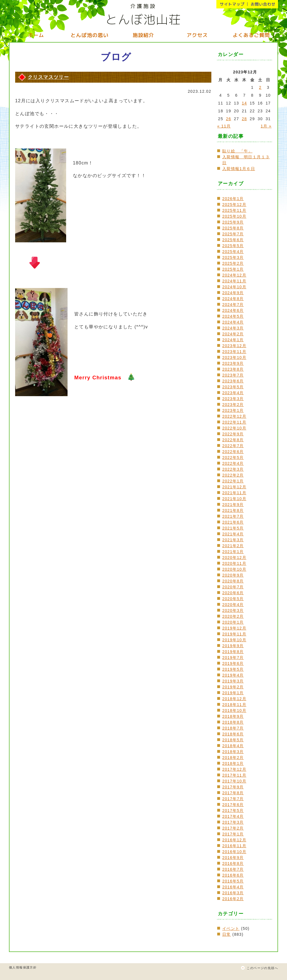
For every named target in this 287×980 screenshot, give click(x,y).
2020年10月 (234, 569)
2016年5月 (233, 881)
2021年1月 (233, 552)
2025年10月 (234, 216)
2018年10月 (234, 710)
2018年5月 (233, 740)
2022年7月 (233, 446)
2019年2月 (233, 687)
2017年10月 (234, 781)
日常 (227, 934)
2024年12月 (234, 275)
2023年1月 (233, 410)
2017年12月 (234, 769)
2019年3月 (233, 681)
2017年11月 (234, 775)
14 (244, 103)
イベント (231, 928)
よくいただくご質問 (251, 35)
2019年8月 (233, 652)
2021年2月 (233, 546)
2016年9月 (233, 858)
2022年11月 (234, 422)
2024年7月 (233, 305)
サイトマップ (232, 4)
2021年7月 (233, 516)
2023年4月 (233, 393)
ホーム (36, 35)
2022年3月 (233, 469)
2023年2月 (233, 405)
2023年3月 (233, 399)
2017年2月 (233, 828)
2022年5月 (233, 458)
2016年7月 (233, 869)
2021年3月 (233, 540)
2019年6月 (233, 663)
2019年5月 (233, 669)
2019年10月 (234, 640)
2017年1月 (233, 834)
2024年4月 (233, 322)
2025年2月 (233, 263)
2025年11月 (234, 210)
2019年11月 (234, 634)
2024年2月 (233, 334)
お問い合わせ (263, 4)
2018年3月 (233, 752)
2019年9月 (233, 646)
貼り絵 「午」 (237, 151)
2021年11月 (234, 493)
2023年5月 (233, 387)
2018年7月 (233, 728)
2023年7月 (233, 375)
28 (244, 119)
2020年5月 (233, 599)
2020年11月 (234, 563)
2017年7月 (233, 799)
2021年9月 (233, 505)
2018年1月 (233, 763)
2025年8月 (233, 228)
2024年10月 (234, 287)
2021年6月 (233, 522)
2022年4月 (233, 463)
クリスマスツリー (48, 77)
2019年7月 (233, 658)
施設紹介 (143, 35)
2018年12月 (234, 699)
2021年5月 (233, 528)
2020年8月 (233, 581)
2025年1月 (233, 269)
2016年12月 (234, 840)
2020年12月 (234, 558)
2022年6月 (233, 452)
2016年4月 (233, 887)
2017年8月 (233, 793)
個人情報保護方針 (23, 967)
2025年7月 (233, 234)
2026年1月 (233, 199)
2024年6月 (233, 310)
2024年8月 (233, 299)
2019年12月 (234, 628)
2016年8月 (233, 863)
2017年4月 (233, 816)
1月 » (266, 126)
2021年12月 (234, 487)
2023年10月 (234, 357)
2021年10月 (234, 499)
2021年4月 (233, 534)
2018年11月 (234, 705)
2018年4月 (233, 746)
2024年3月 (233, 328)
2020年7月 (233, 587)
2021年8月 (233, 510)
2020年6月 (233, 593)
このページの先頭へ (262, 968)
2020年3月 (233, 610)
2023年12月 (234, 346)
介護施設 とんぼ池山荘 (143, 14)
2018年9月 (233, 716)
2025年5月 (233, 246)
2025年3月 (233, 257)
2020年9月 (233, 575)
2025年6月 (233, 240)
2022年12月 (234, 416)
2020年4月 (233, 605)
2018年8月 (233, 722)
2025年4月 (233, 252)
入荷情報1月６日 (239, 169)
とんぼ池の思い (90, 35)
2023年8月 (233, 369)
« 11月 (224, 126)
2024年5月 (233, 316)
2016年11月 (234, 846)
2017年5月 (233, 811)
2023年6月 (233, 381)
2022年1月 (233, 481)
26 (228, 119)
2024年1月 (233, 340)
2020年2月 (233, 616)
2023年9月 (233, 363)
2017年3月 (233, 822)
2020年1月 (233, 622)
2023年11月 (234, 352)
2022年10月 (234, 428)
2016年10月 (234, 852)
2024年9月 (233, 293)
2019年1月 (233, 693)
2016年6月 (233, 875)
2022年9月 (233, 434)
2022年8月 (233, 440)
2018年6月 (233, 734)
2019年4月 (233, 675)
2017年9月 (233, 787)
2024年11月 (234, 281)
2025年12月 (234, 205)
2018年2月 (233, 758)
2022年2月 (233, 475)
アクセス (197, 35)
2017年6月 (233, 805)
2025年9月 (233, 222)
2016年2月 (233, 899)
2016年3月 (233, 893)
